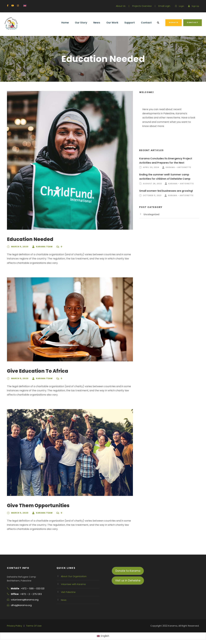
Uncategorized (151, 214)
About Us (121, 6)
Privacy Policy (15, 626)
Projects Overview (142, 6)
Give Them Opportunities (38, 505)
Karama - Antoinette (178, 167)
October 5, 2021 (152, 195)
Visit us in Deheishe (128, 581)
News (97, 23)
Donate (174, 22)
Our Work (112, 23)
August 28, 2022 (152, 184)
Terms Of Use (34, 626)
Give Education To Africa (38, 371)
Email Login (164, 6)
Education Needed (30, 239)
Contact (146, 23)
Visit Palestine (68, 592)
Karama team (44, 247)
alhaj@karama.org (21, 605)
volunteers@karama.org (25, 600)
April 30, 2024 (151, 167)
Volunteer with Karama (73, 584)
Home (65, 23)
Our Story (81, 23)
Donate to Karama (128, 571)
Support (130, 23)
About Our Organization (74, 576)
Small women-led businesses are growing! (166, 191)
